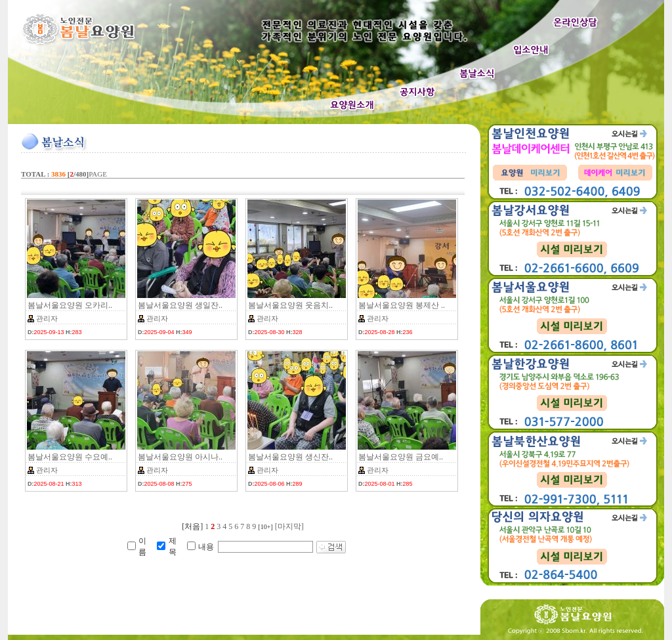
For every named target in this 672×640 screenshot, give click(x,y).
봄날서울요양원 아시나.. (180, 457)
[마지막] (289, 526)
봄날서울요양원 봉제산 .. (402, 305)
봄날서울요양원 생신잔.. (290, 457)
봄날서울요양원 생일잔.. (180, 305)
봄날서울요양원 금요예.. (401, 457)
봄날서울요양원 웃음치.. (290, 305)
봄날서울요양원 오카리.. (70, 305)
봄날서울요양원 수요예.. (70, 457)
